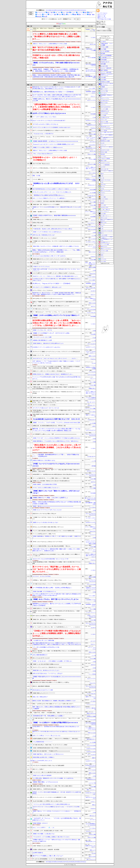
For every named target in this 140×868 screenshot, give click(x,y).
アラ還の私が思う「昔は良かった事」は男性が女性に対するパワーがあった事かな (52, 229)
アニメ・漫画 (53, 15)
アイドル (39, 15)
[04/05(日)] (77, 10)
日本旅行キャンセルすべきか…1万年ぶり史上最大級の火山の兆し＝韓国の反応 (56, 57)
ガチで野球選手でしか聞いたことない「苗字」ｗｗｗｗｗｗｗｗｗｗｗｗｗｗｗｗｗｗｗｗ (54, 434)
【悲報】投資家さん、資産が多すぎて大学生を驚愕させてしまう (48, 343)
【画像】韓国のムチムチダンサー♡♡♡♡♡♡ (44, 693)
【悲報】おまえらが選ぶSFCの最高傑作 (42, 775)
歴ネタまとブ (93, 816)
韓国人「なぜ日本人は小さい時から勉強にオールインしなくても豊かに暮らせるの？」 (53, 704)
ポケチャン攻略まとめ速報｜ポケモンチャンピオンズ (91, 169)
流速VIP (94, 758)
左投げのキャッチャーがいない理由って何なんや (44, 514)
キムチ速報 (103, 49)
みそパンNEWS (92, 173)
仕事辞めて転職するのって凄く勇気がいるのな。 (44, 460)
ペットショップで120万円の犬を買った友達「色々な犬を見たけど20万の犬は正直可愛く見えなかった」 (57, 378)
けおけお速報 (93, 190)
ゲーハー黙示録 (92, 674)
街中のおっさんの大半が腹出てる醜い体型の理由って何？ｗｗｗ (48, 527)
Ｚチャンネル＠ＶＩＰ (105, 212)
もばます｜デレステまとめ (106, 180)
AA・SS (70, 15)
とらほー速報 (93, 205)
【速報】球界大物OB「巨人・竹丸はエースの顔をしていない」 (48, 623)
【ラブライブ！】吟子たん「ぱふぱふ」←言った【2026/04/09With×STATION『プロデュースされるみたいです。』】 (57, 137)
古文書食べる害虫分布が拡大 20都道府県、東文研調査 (46, 850)
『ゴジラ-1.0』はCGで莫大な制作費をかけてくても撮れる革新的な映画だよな (51, 804)
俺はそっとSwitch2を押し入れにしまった (42, 761)
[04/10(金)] (49, 10)
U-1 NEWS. (93, 38)
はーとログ (93, 641)
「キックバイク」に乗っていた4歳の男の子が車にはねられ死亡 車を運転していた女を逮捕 (55, 772)
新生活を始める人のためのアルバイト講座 (43, 690)
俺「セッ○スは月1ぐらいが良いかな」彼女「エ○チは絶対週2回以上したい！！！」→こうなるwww (56, 627)
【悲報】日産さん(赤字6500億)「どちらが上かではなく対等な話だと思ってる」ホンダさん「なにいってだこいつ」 (56, 270)
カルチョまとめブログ (91, 430)
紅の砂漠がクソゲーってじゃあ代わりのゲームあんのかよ (46, 347)
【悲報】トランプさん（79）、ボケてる (42, 330)
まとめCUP (93, 291)
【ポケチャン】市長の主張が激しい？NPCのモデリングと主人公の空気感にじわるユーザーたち (55, 168)
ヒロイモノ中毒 (92, 783)
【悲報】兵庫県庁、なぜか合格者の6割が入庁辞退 (45, 484)
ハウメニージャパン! (91, 704)
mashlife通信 (93, 217)
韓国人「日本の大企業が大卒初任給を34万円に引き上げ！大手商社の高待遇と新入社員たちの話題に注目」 (57, 503)
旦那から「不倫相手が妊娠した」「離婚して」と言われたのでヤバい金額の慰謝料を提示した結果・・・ (56, 303)
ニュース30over (92, 507)
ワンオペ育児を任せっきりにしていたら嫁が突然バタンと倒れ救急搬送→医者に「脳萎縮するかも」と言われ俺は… (57, 263)
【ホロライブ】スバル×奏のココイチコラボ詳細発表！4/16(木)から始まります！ (52, 127)
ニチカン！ (93, 802)
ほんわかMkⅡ (92, 145)
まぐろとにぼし (104, 259)
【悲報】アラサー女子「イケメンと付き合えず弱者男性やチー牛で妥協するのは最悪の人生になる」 (57, 438)
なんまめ (94, 176)
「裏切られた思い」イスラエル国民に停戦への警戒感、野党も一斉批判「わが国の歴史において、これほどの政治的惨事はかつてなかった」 (57, 388)
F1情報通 (103, 87)
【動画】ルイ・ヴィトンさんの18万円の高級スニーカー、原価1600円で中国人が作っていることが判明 (57, 208)
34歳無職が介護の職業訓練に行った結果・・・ (44, 340)
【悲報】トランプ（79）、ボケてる (41, 355)
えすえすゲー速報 (92, 164)
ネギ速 (94, 208)
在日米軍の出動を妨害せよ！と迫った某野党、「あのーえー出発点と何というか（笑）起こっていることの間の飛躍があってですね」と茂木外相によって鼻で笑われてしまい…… (57, 323)
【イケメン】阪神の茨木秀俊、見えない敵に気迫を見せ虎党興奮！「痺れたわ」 (52, 546)
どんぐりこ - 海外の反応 (106, 72)
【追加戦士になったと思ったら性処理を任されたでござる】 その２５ (56, 184)
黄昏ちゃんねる (104, 223)
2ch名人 (94, 426)
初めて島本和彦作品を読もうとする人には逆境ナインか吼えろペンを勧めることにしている (54, 189)
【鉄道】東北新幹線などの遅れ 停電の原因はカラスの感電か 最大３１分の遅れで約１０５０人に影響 (57, 563)
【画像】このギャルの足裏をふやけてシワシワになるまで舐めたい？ (56, 315)
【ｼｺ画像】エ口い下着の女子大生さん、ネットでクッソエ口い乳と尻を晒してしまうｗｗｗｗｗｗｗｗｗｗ (57, 242)
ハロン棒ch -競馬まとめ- (105, 209)
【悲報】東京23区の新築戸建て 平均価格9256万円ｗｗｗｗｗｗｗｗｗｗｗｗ (51, 751)
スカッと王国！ (92, 88)
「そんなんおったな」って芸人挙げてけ (43, 134)
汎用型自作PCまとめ (91, 125)
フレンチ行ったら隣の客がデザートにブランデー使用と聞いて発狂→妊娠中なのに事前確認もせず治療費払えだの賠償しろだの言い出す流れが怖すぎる (57, 595)
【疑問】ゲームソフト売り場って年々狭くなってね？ (45, 522)
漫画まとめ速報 (92, 267)
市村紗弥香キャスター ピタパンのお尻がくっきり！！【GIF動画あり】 (55, 159)
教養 (75, 15)
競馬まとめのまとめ (91, 713)
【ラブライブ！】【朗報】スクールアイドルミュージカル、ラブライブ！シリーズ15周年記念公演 (56, 352)
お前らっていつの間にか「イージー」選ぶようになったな (46, 736)
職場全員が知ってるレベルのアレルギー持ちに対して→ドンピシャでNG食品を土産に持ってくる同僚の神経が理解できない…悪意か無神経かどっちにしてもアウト (56, 88)
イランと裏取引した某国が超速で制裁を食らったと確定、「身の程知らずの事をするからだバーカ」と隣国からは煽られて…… (57, 36)
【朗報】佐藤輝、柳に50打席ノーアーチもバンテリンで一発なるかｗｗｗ (50, 385)
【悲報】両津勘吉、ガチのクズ (40, 823)
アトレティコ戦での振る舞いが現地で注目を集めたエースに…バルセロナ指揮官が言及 (53, 531)
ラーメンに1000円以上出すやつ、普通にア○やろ (44, 534)
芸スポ (90, 13)
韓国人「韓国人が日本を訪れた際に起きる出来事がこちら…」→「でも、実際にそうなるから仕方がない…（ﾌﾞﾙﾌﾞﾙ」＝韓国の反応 (57, 251)
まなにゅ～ (93, 96)
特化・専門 (50, 13)
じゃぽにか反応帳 (104, 235)
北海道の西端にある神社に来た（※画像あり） (44, 757)
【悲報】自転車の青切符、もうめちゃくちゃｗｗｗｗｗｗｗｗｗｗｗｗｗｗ (55, 141)
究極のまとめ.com (104, 246)
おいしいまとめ (92, 239)
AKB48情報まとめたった (105, 242)
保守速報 (94, 466)
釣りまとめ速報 (103, 261)
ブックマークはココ (102, 13)
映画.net (94, 805)
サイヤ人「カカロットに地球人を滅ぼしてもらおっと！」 (46, 488)
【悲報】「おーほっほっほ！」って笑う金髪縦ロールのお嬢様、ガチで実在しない (52, 661)
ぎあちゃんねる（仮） (91, 288)
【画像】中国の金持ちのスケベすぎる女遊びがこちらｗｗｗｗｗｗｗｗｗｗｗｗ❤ (57, 678)
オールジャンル (41, 13)
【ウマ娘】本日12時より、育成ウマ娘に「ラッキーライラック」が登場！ (50, 745)
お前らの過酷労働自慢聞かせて (40, 655)
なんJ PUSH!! (103, 167)
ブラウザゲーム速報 (104, 251)
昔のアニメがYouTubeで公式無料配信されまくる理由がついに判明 (48, 131)
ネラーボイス (93, 142)
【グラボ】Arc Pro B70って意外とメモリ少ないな (45, 124)
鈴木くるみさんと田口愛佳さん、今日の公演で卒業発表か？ (47, 616)
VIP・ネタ (58, 13)
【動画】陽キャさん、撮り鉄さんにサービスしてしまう (46, 670)
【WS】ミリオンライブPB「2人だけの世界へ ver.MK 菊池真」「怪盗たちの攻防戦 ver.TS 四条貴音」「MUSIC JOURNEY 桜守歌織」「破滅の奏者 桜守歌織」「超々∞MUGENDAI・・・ (57, 367)
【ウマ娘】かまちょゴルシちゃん (41, 309)
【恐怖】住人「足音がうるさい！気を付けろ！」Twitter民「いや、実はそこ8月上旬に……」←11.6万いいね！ (57, 29)
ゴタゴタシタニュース (91, 831)
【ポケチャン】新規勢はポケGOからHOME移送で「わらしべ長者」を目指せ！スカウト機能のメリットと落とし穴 (56, 555)
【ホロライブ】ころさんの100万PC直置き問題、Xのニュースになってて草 (50, 559)
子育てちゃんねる (92, 229)
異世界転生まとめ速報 (105, 141)
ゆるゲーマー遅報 (92, 154)
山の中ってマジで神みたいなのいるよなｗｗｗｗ (49, 113)
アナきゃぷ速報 (92, 159)
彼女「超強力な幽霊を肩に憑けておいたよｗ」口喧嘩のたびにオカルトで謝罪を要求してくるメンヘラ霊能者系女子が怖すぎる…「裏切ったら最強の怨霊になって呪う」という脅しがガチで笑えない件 (57, 644)
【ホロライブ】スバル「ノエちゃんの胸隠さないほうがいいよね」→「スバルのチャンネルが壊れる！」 (56, 808)
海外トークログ (92, 252)
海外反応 (39, 17)
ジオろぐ (102, 257)
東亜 (85, 13)
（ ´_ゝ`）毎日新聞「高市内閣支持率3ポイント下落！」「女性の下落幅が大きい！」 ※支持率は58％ (56, 455)
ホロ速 (94, 668)
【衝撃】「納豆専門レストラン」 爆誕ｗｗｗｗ (44, 212)
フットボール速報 (104, 109)
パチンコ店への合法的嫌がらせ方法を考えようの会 (46, 647)
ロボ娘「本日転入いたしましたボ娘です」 (43, 846)
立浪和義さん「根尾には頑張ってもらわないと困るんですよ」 (47, 580)
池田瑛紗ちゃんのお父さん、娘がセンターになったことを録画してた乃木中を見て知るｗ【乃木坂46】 (57, 605)
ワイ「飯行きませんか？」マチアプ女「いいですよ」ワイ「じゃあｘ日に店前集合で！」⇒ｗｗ (56, 312)
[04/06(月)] (72, 10)
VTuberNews (93, 128)
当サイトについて (102, 15)
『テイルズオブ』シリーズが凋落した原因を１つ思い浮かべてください (51, 837)
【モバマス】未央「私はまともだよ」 (42, 164)
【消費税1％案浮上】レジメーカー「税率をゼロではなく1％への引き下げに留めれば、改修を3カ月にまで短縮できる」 (56, 840)
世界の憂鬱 (103, 64)
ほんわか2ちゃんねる (105, 150)
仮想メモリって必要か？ (38, 769)
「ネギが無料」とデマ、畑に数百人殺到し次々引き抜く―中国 (47, 831)
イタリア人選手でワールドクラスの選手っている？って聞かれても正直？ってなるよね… (54, 273)
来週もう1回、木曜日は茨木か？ (40, 697)
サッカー (73, 13)
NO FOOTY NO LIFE (91, 471)
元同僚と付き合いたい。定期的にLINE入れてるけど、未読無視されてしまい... (53, 374)
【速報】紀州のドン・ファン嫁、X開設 (42, 608)
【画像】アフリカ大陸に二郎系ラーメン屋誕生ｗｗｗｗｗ (48, 147)
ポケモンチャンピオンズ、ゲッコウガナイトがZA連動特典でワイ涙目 (49, 797)
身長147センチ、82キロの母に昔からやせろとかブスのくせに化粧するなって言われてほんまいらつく (56, 732)
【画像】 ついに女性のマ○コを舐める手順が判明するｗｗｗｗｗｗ (55, 723)
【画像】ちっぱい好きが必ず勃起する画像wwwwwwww (46, 664)
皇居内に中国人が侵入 (38, 223)
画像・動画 (91, 15)
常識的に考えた (92, 388)
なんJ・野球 (66, 13)
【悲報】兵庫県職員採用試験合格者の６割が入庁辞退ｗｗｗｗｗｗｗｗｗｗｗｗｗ (52, 748)
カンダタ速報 (93, 193)
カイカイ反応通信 (92, 58)
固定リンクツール (102, 18)
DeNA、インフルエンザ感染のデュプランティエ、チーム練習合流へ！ (49, 198)
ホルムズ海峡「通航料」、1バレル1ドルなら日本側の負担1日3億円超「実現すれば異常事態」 (55, 172)
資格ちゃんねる (92, 356)
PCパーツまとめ (92, 770)
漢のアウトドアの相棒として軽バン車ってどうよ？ (48, 856)
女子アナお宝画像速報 (106, 55)
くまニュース (93, 378)
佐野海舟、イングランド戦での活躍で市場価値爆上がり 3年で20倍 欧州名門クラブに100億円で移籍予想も (57, 793)
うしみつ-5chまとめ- (91, 226)
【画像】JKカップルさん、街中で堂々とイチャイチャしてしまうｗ (55, 599)
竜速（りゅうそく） (91, 790)
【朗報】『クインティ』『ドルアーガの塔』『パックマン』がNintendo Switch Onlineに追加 (56, 423)
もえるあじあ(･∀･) (91, 196)
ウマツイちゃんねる (91, 309)
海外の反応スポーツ (91, 739)
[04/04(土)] (83, 10)
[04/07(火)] (66, 10)
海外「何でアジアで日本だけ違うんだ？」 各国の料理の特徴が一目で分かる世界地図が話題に (56, 49)
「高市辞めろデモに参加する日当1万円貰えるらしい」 (49, 195)
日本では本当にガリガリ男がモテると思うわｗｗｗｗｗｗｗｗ (47, 299)
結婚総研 (102, 203)
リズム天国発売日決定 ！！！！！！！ (42, 742)
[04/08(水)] (60, 10)
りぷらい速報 (93, 659)
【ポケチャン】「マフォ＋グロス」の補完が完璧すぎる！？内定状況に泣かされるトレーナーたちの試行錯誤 (57, 392)
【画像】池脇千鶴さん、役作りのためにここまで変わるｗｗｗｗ (48, 754)
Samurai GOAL (93, 274)
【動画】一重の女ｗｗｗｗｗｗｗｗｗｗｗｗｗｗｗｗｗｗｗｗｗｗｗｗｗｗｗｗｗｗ (53, 506)
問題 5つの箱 (36, 176)
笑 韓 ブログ (104, 120)
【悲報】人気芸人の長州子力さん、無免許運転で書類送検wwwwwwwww (54, 215)
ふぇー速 (94, 236)
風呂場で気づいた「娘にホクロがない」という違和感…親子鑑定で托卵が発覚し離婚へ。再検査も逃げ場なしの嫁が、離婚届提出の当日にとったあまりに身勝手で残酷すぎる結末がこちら (57, 294)
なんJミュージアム (91, 100)
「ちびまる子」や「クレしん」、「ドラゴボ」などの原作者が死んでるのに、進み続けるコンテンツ (57, 819)
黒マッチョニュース (91, 859)
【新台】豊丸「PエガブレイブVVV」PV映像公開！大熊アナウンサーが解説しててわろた (56, 246)
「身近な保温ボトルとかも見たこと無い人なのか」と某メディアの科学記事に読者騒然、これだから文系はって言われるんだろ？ (57, 447)
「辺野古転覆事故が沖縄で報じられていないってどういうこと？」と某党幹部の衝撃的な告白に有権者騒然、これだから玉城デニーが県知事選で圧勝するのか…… (57, 107)
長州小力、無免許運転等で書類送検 (41, 686)
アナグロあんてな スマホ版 (104, 19)
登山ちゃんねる (92, 856)
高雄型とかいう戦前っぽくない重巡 (41, 815)
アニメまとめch (92, 131)
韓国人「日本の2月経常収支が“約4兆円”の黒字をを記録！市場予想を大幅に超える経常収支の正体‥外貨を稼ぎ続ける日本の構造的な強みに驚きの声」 (57, 76)
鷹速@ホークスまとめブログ (106, 249)
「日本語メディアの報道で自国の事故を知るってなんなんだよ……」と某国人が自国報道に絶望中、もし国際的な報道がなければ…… (57, 633)
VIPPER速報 (93, 114)
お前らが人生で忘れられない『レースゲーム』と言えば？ (48, 673)
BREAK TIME (93, 44)
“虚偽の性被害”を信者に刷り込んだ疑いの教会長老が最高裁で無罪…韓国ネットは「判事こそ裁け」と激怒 (57, 415)
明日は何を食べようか (91, 148)
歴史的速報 (103, 154)
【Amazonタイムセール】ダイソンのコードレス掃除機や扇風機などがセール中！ (54, 144)
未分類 (45, 17)
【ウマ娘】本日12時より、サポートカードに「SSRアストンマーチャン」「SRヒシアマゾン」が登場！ (56, 719)
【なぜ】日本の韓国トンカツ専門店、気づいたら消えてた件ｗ (47, 801)
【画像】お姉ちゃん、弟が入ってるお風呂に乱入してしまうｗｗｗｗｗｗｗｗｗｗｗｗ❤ (57, 100)
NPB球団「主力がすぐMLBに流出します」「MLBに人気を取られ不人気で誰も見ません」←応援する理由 (56, 612)
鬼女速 (102, 255)
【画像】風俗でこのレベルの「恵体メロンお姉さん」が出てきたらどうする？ (56, 492)
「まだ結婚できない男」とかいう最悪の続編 (43, 640)
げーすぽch (93, 701)
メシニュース (93, 534)
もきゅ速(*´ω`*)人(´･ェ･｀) (106, 216)
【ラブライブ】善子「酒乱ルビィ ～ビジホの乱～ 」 (45, 405)
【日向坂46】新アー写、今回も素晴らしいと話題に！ (49, 716)
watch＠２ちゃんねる (91, 749)
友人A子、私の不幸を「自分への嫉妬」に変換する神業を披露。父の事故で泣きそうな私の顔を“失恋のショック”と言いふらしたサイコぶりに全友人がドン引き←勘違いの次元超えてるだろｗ (57, 96)
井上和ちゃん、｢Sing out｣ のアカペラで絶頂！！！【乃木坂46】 (52, 283)
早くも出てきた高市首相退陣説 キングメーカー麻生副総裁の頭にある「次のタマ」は (53, 859)
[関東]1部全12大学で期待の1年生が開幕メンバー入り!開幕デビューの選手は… (51, 682)
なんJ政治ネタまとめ (105, 117)
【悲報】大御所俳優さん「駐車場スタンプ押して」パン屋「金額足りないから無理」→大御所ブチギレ (57, 537)
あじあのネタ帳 (104, 66)
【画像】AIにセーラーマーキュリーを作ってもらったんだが (47, 510)
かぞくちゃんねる (92, 375)
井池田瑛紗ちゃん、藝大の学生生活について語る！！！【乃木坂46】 (53, 92)
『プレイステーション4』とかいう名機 (42, 337)
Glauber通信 (93, 334)
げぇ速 (94, 117)
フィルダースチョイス (91, 612)
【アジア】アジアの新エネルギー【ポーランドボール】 (46, 408)
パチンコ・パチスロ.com (106, 129)
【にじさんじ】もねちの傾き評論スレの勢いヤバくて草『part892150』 (49, 256)
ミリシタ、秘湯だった (38, 179)
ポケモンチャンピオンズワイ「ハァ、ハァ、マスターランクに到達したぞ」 (52, 192)
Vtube (60, 15)
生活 (64, 15)
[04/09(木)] (54, 10)
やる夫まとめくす (92, 185)
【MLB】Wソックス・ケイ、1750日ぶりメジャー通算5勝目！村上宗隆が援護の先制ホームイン (55, 276)
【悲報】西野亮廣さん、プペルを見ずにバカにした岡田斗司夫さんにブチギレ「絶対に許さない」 (56, 441)
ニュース (80, 13)
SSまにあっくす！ (92, 405)
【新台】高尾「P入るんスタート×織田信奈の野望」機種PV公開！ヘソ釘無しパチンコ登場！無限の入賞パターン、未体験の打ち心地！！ (57, 550)
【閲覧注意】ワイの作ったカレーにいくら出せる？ (45, 238)
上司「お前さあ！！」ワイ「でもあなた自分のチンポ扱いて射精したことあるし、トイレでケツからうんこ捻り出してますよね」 (56, 362)
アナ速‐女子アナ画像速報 (105, 158)
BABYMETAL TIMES (104, 207)
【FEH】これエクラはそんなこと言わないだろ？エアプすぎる (47, 542)
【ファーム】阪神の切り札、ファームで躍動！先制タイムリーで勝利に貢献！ (51, 478)
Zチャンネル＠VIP (92, 344)
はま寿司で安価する (38, 853)
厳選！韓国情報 (104, 70)
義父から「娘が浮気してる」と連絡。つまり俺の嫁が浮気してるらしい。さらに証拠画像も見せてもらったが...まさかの (57, 652)
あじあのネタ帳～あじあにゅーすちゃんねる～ (91, 71)
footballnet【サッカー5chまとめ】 (107, 231)
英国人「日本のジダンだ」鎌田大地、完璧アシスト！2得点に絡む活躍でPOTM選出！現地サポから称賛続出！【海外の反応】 (56, 470)
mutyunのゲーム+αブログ (105, 163)
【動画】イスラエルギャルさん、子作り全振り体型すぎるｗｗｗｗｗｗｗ (56, 64)
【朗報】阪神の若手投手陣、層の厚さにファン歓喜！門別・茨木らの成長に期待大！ (53, 786)
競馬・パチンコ (82, 15)
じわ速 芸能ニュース (106, 58)
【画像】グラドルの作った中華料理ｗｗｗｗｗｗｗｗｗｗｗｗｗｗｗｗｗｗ (51, 226)
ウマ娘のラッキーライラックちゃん (41, 267)
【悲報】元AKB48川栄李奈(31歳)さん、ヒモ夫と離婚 (45, 381)
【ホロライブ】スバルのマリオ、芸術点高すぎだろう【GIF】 (47, 667)
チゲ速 (102, 227)
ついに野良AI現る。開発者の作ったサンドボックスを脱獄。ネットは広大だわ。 (53, 778)
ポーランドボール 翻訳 (91, 409)
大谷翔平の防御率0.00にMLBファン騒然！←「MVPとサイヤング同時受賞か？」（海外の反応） (56, 739)
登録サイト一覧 (101, 16)
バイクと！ (103, 253)
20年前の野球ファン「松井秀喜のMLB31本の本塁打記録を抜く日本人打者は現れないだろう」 (55, 474)
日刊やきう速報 (92, 134)
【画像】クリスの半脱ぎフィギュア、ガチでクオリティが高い (51, 333)
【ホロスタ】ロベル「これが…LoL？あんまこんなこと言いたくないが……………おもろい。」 (55, 358)
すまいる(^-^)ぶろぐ (91, 402)
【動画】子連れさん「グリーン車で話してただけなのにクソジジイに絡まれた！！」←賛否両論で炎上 (57, 812)
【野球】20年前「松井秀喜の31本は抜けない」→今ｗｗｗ (46, 398)
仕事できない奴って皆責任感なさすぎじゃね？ (44, 235)
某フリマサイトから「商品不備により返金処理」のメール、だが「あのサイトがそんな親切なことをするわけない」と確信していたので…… (57, 569)
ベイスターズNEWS (91, 199)
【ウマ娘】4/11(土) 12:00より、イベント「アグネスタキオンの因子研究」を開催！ (52, 584)
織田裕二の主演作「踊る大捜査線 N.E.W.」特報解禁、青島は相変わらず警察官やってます (54, 701)
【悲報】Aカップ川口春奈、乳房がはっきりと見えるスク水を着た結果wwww (51, 481)
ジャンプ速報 (93, 488)
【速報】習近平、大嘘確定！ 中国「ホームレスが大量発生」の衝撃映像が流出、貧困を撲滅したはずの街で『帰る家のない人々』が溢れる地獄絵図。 (55, 70)
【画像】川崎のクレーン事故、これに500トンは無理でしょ (50, 498)
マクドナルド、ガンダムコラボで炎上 (42, 576)
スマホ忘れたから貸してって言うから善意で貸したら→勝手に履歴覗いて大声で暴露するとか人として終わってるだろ (57, 280)
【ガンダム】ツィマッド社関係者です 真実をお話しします (47, 287)
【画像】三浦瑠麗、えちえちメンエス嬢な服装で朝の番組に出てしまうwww (51, 306)
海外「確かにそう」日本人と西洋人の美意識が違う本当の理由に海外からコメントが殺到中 (57, 708)
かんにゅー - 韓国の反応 (106, 68)
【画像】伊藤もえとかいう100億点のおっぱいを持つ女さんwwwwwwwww (50, 219)
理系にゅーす (93, 850)
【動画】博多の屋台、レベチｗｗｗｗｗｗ (45, 782)
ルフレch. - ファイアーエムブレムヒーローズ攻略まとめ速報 (91, 542)
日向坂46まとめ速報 (91, 716)
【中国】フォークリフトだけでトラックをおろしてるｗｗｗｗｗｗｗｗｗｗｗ (56, 465)
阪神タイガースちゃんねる (106, 191)
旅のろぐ (102, 233)
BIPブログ (93, 220)
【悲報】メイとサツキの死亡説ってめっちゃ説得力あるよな (47, 232)
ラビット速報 (93, 202)
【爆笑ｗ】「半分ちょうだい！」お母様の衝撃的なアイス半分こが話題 (50, 44)
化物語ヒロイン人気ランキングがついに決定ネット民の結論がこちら (49, 371)
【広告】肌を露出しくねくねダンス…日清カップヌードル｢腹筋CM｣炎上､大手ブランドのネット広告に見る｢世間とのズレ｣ (57, 411)
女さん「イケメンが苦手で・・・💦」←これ (43, 828)
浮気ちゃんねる (92, 303)
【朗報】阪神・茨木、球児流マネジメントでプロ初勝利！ (46, 204)
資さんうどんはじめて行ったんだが (41, 658)
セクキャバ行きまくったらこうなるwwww (43, 290)
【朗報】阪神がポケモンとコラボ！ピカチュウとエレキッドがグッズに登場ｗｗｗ (52, 259)
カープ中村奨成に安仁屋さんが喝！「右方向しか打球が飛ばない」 (53, 588)
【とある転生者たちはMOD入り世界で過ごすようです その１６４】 (56, 419)
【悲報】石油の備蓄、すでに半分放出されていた (44, 591)
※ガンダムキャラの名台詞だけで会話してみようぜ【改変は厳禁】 (49, 765)
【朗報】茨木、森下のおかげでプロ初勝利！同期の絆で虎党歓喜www (49, 619)
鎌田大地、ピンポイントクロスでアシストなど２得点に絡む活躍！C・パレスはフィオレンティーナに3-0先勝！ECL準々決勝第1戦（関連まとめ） (56, 430)
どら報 (102, 229)
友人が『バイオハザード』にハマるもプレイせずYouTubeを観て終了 (49, 121)
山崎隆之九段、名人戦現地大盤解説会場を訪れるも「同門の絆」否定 (49, 426)
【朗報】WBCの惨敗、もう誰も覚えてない (44, 834)
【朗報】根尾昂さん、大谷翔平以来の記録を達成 (44, 789)
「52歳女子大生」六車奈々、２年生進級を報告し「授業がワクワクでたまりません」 (53, 713)
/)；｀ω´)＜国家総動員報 (105, 165)
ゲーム (45, 15)
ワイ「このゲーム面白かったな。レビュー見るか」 (45, 117)
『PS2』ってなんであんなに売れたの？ (43, 154)
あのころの (103, 186)
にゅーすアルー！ (92, 223)
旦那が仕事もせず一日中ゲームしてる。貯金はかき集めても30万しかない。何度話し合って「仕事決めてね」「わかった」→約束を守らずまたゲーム (57, 402)
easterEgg (102, 189)
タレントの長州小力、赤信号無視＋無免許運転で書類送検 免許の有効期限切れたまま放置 (54, 201)
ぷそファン (103, 105)
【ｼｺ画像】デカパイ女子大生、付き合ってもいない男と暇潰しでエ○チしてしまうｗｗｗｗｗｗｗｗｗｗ (56, 518)
